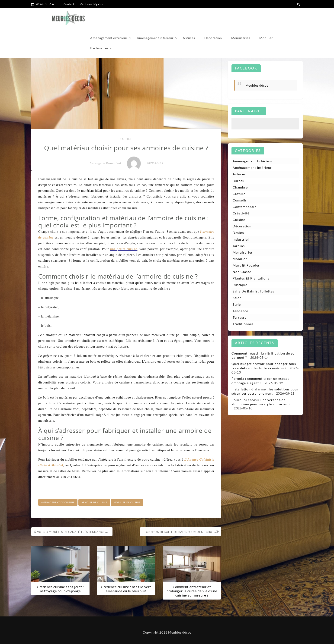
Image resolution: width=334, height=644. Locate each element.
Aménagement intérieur (155, 18)
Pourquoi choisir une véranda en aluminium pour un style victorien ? (261, 402)
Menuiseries (241, 18)
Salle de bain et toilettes (253, 292)
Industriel (241, 239)
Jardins (239, 246)
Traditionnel (243, 324)
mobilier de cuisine (127, 502)
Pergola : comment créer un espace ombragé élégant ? (260, 381)
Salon (237, 298)
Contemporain (245, 207)
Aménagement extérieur (109, 18)
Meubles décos (257, 85)
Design (238, 233)
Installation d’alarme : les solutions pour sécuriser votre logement (265, 392)
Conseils (240, 200)
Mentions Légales (91, 4)
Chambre (240, 187)
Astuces (189, 18)
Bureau (239, 181)
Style (237, 305)
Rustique (240, 285)
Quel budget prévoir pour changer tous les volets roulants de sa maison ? (264, 366)
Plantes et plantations (251, 279)
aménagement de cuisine (58, 502)
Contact (69, 4)
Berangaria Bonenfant (106, 163)
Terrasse (240, 318)
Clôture (239, 194)
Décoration (213, 18)
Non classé (242, 272)
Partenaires (99, 28)
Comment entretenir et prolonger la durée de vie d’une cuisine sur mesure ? (192, 591)
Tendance (240, 311)
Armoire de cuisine (94, 502)
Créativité (241, 213)
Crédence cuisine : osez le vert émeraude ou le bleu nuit (126, 589)
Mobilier (266, 18)
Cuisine (126, 139)
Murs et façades (246, 265)
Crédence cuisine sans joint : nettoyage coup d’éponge (60, 589)
